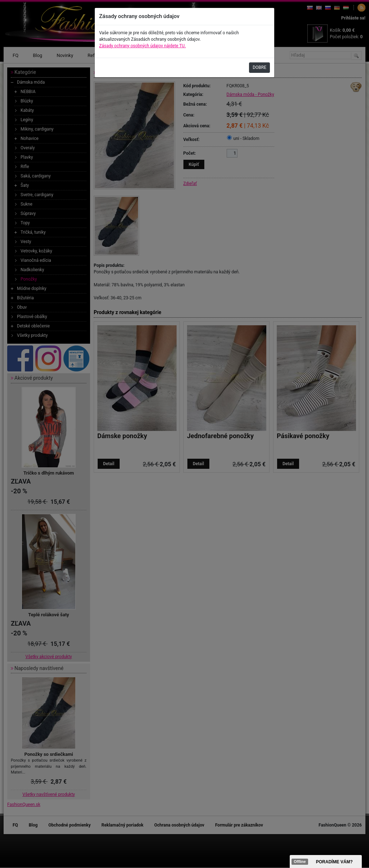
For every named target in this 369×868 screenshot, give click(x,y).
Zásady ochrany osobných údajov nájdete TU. (143, 46)
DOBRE (259, 67)
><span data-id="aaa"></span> (326, 862)
